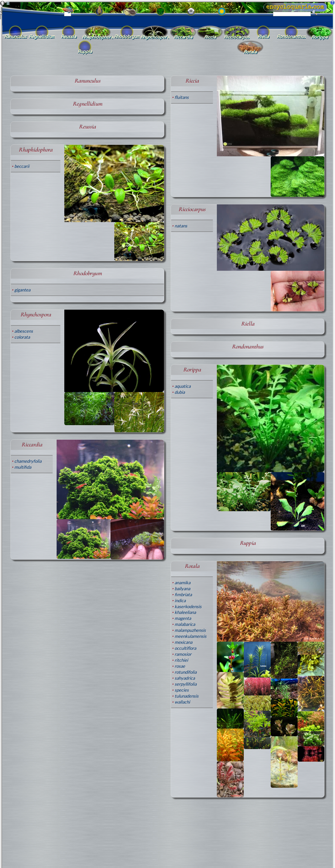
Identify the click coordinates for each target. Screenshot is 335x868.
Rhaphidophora (35, 150)
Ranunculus (87, 81)
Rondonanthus (248, 347)
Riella (248, 324)
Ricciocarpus (192, 209)
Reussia (87, 127)
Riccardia (32, 445)
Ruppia (248, 543)
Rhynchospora (36, 315)
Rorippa (192, 370)
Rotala (192, 566)
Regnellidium (87, 104)
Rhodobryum (87, 273)
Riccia (192, 81)
